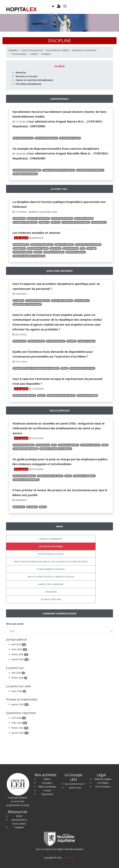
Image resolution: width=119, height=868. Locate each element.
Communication (36, 341)
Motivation (19, 507)
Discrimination (71, 248)
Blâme (64, 368)
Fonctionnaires (19, 54)
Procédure (51, 592)
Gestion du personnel (32, 50)
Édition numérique (47, 787)
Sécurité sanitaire (51, 599)
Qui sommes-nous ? (75, 784)
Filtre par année (15, 624)
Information (20, 341)
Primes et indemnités (51, 539)
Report (41, 395)
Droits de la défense (62, 301)
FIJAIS (105, 445)
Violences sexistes (76, 252)
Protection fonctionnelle (88, 245)
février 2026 (20, 654)
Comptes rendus (86, 341)
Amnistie (21, 72)
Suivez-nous (75, 788)
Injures (38, 252)
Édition (47, 779)
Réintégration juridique (25, 174)
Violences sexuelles (54, 252)
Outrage (91, 248)
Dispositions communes (84, 50)
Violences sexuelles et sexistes (29, 256)
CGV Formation (103, 787)
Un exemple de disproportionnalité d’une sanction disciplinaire (56, 149)
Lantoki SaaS (69, 858)
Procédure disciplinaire (28, 84)
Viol (83, 248)
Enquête (71, 341)
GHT (54, 445)
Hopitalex (13, 50)
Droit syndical (82, 301)
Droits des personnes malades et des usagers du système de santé (51, 562)
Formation (47, 783)
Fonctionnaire (99, 222)
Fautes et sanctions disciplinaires (34, 80)
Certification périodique (25, 449)
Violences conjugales (84, 476)
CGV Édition (103, 783)
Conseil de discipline (62, 218)
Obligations (19, 248)
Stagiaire (44, 222)
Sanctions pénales (23, 252)
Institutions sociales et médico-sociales (51, 577)
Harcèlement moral (23, 138)
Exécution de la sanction (82, 368)
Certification (43, 445)
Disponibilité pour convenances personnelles (36, 368)
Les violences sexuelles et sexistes (36, 233)
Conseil (47, 790)
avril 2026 (19, 644)
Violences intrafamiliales (26, 480)
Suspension (19, 218)
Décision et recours (26, 76)
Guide (68, 476)
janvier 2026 (20, 659)
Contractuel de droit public (27, 170)
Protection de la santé (51, 554)
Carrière (34, 54)
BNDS (19, 816)
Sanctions (56, 248)
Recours (55, 222)
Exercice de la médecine (51, 584)
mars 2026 (19, 649)
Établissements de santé (50, 476)
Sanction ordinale (64, 245)
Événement (47, 794)
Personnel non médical (57, 50)
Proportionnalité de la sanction (59, 170)
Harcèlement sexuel (70, 138)
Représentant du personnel (27, 304)
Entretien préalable (87, 395)
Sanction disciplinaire (46, 138)
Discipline (46, 54)
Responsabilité (21, 245)
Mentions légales (103, 779)
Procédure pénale (84, 218)
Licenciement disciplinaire (90, 170)
